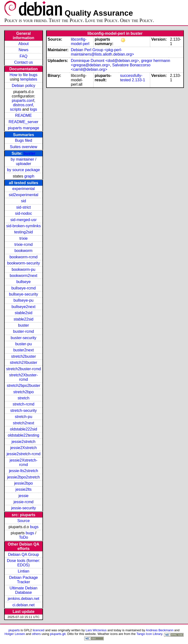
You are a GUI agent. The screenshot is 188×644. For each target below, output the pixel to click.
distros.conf (23, 105)
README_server (23, 122)
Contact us (23, 62)
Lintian (24, 571)
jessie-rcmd (23, 502)
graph (29, 176)
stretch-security (23, 411)
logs (34, 109)
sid (23, 201)
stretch (23, 398)
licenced (39, 630)
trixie (23, 238)
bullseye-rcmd (23, 288)
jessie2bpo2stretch (24, 477)
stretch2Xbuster (23, 363)
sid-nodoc (24, 213)
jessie (24, 496)
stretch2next (24, 423)
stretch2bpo (23, 392)
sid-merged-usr (23, 220)
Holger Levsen (15, 634)
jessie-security (24, 508)
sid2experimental (24, 195)
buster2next (23, 350)
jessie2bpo (24, 483)
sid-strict (23, 207)
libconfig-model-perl (80, 42)
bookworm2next (24, 276)
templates (29, 79)
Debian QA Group (23, 555)
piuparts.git (58, 634)
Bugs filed (23, 140)
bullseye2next (23, 307)
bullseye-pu (23, 300)
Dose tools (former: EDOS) (23, 563)
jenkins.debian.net (24, 599)
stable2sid (23, 313)
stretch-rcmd (24, 404)
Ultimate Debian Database (23, 590)
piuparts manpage (23, 128)
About (23, 44)
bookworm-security (23, 263)
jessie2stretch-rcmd (24, 454)
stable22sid (24, 319)
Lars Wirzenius (96, 630)
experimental (23, 189)
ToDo (24, 537)
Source (24, 521)
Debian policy (23, 86)
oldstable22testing (24, 435)
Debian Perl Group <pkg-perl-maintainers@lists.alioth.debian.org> (102, 52)
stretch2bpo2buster (24, 386)
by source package (23, 170)
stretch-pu (24, 417)
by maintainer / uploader (24, 161)
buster (29, 153)
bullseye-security (24, 294)
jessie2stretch (23, 442)
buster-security (24, 338)
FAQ (23, 56)
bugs (34, 527)
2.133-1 (138, 80)
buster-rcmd (24, 331)
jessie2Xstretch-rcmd (23, 462)
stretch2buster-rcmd (23, 369)
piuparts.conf (23, 101)
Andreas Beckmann (160, 630)
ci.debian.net (24, 605)
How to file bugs (23, 75)
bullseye (24, 282)
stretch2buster (24, 356)
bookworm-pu (24, 269)
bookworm (23, 251)
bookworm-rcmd (24, 257)
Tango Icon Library (149, 634)
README (23, 115)
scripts (16, 109)
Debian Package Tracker (24, 580)
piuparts (14, 630)
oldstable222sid (24, 429)
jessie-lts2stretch (24, 471)
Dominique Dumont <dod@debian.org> (105, 61)
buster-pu (23, 344)
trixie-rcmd (24, 244)
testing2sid (24, 232)
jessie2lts (23, 489)
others (36, 634)
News (23, 50)
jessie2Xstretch (24, 448)
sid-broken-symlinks (24, 226)
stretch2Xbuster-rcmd (24, 377)
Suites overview (23, 147)
